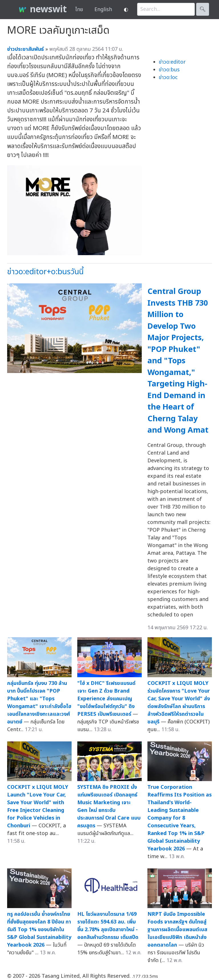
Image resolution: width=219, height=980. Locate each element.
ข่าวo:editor (172, 62)
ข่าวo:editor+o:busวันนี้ (45, 272)
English (103, 10)
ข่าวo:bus (169, 70)
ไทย (79, 10)
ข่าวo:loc (168, 77)
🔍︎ (203, 9)
